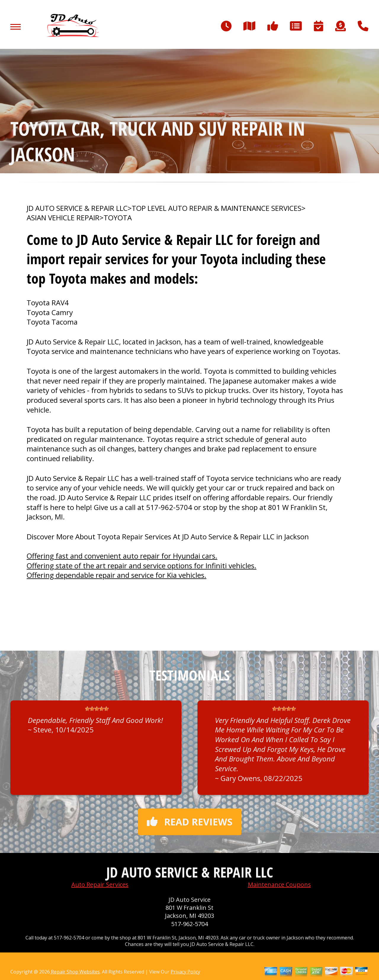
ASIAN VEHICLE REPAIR (63, 218)
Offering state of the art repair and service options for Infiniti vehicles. (142, 566)
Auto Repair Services (100, 884)
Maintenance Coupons (279, 884)
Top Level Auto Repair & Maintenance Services (217, 208)
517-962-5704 (169, 507)
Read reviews (190, 822)
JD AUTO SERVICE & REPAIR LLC (77, 208)
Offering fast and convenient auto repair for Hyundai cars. (122, 556)
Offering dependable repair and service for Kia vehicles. (117, 575)
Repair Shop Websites (75, 972)
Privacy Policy (185, 972)
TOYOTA (118, 218)
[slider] (97, 709)
